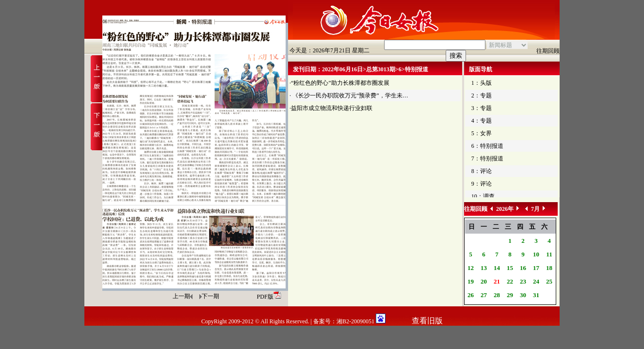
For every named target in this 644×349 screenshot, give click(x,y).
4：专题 (482, 121)
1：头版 (482, 83)
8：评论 (482, 171)
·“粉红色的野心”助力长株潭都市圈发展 (339, 83)
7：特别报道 (487, 159)
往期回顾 (548, 51)
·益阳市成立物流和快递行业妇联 (331, 108)
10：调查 (483, 196)
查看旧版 (427, 321)
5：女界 (482, 133)
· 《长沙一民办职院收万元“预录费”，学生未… (349, 95)
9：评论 (482, 184)
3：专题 (482, 108)
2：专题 (482, 95)
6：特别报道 (487, 146)
